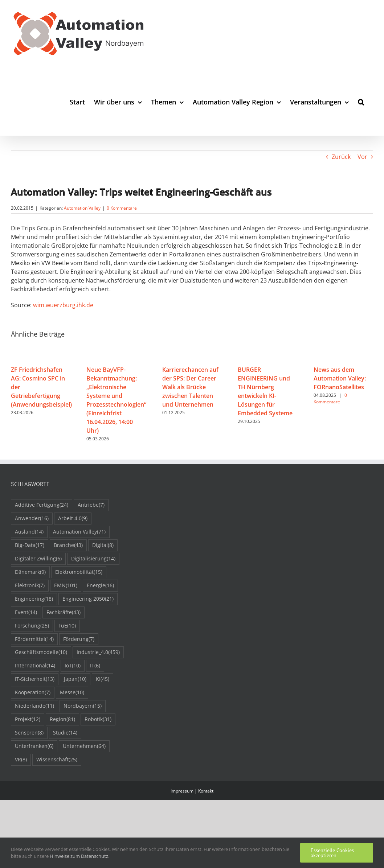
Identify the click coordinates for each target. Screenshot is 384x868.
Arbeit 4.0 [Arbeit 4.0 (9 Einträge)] (73, 519)
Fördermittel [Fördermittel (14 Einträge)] (34, 639)
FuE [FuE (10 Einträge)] (67, 626)
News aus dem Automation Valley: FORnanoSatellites (340, 378)
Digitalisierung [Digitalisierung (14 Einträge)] (93, 559)
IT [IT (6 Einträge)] (95, 666)
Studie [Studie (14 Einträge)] (65, 733)
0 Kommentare (122, 208)
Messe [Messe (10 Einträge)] (72, 693)
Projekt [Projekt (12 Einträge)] (28, 719)
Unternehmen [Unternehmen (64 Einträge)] (84, 746)
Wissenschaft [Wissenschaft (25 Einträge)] (57, 760)
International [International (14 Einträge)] (35, 666)
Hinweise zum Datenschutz (79, 856)
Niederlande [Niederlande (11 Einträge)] (34, 706)
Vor (362, 157)
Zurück (341, 157)
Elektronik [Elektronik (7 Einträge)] (30, 586)
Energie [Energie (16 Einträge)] (100, 586)
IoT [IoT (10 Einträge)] (73, 666)
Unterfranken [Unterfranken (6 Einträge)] (34, 746)
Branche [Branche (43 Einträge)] (68, 545)
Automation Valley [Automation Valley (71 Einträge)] (79, 532)
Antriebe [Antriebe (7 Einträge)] (91, 505)
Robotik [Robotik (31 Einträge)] (98, 719)
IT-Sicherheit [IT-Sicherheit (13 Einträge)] (35, 679)
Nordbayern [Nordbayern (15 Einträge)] (83, 706)
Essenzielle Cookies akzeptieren (332, 853)
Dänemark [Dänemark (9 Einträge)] (30, 572)
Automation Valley (82, 208)
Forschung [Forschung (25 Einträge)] (32, 626)
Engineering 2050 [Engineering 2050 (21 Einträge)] (88, 599)
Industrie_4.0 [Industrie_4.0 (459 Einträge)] (98, 652)
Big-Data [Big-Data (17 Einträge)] (30, 545)
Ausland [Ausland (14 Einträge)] (29, 532)
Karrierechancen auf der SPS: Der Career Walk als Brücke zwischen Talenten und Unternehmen (190, 387)
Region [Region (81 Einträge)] (62, 719)
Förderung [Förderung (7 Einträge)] (79, 639)
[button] (361, 102)
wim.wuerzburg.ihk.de (63, 305)
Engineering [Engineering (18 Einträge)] (34, 599)
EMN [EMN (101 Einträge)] (66, 586)
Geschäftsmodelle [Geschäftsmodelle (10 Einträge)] (41, 652)
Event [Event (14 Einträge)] (26, 612)
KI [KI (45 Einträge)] (103, 679)
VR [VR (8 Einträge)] (21, 760)
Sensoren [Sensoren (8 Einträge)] (29, 733)
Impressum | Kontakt (192, 791)
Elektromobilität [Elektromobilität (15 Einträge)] (79, 572)
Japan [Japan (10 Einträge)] (75, 679)
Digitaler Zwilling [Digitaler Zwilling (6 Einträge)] (38, 559)
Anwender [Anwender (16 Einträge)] (32, 519)
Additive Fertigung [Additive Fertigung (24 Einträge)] (42, 505)
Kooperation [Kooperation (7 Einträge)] (33, 693)
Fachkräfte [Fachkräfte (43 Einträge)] (64, 612)
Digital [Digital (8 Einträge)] (103, 545)
